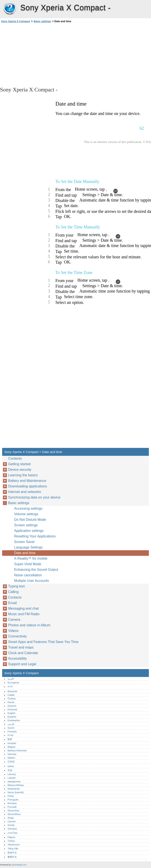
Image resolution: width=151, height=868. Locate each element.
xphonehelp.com (19, 865)
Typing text (16, 586)
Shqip (11, 818)
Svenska (12, 829)
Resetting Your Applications (35, 536)
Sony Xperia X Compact (10, 9)
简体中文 (12, 853)
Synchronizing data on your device (34, 497)
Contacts (15, 597)
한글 (10, 770)
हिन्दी (10, 739)
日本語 (11, 762)
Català (11, 695)
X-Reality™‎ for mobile (31, 558)
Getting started (19, 464)
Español (12, 717)
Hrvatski (12, 743)
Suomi (11, 728)
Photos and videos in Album (29, 625)
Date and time (25, 553)
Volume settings (26, 514)
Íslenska (12, 754)
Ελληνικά (12, 709)
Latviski (11, 778)
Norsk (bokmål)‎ (16, 792)
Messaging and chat (23, 608)
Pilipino (11, 837)
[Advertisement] (38, 54)
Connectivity (17, 636)
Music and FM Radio (24, 614)
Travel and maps (21, 647)
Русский (12, 807)
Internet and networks (25, 492)
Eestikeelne (14, 720)
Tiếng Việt (13, 849)
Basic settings (42, 21)
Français (12, 731)
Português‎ (13, 800)
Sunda (11, 825)
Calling (13, 592)
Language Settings (28, 547)
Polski (11, 796)
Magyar (11, 747)
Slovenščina (14, 814)
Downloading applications (27, 486)
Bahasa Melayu (16, 785)
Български (13, 683)
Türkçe (11, 841)
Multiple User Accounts (32, 581)
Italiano (11, 758)
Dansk (11, 702)
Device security (20, 470)
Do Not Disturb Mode (30, 520)
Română (12, 803)
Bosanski (12, 691)
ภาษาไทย (12, 833)
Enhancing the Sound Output (36, 570)
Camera (14, 620)
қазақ (11, 766)
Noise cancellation (28, 575)
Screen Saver (24, 542)
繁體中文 (12, 857)
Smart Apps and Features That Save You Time (43, 642)
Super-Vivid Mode (28, 564)
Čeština (12, 699)
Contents (15, 458)
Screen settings (26, 525)
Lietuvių (12, 774)
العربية (11, 679)
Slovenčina (13, 811)
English (11, 713)
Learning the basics (23, 475)
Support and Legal (22, 664)
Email (12, 603)
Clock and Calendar (23, 653)
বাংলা (10, 687)
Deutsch (12, 706)
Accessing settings (28, 508)
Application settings (29, 531)
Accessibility (17, 658)
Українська (13, 844)
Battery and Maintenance (27, 481)
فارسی (11, 724)
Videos (13, 631)
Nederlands (14, 789)
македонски (14, 781)
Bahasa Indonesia (17, 750)
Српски (11, 821)
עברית (10, 735)
